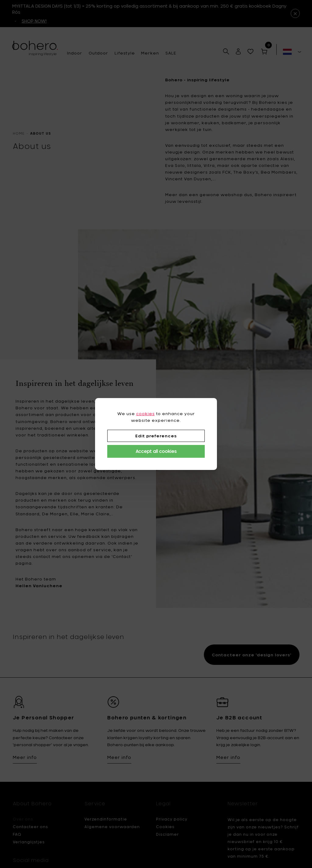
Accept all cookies (156, 451)
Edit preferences (156, 436)
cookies (145, 414)
